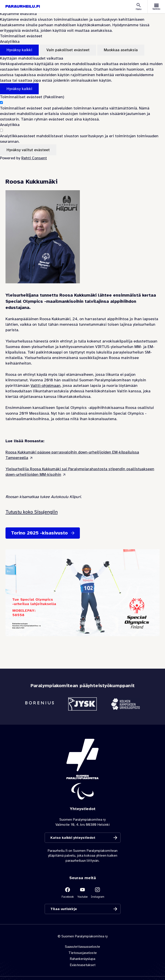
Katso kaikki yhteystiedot (73, 838)
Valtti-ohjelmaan (46, 386)
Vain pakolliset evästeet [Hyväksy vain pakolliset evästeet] (68, 50)
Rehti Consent (34, 158)
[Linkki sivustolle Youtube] (82, 893)
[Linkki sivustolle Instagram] (97, 893)
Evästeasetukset (83, 965)
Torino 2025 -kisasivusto (39, 533)
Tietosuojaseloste (83, 953)
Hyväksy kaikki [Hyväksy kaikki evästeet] (19, 50)
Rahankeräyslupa (82, 959)
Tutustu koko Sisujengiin (32, 512)
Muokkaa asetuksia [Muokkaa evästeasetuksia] (121, 50)
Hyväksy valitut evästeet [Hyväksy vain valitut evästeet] (28, 150)
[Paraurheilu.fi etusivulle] (23, 7)
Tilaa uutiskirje (64, 909)
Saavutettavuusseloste (82, 947)
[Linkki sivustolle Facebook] (68, 893)
